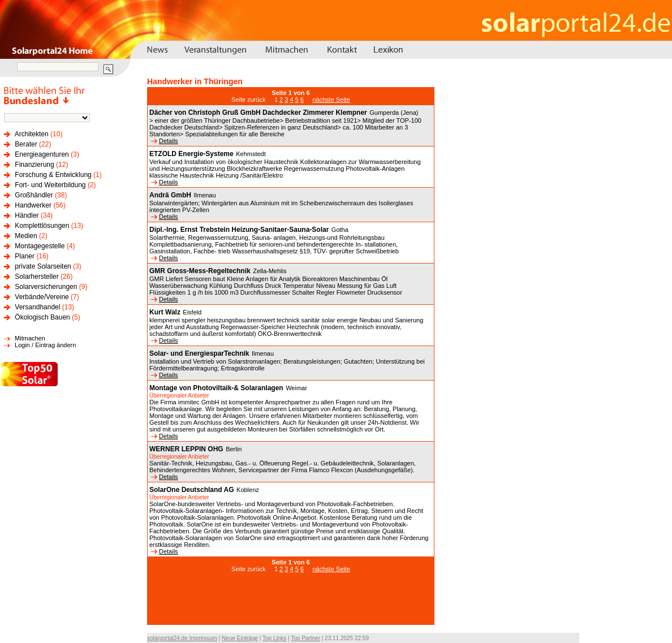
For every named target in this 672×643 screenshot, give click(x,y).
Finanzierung (34, 165)
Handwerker (33, 205)
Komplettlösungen (42, 226)
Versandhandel (37, 307)
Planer (25, 256)
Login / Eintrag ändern (45, 345)
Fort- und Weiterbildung (50, 185)
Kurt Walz (165, 312)
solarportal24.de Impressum (182, 638)
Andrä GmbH (170, 195)
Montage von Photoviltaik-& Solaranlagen (216, 388)
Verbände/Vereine (42, 297)
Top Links (274, 638)
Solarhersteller (36, 277)
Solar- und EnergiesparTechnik (199, 353)
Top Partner (305, 638)
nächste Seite (331, 100)
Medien (26, 236)
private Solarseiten (43, 266)
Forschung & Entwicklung (53, 175)
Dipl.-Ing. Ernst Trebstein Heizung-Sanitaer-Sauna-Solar (239, 230)
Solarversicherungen (46, 287)
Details (165, 141)
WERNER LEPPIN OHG (186, 449)
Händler (27, 215)
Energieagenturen (42, 154)
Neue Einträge (240, 638)
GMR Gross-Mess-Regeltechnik (200, 271)
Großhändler (34, 195)
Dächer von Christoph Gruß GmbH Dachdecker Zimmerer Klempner (258, 113)
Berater (26, 144)
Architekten (32, 134)
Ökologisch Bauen (42, 317)
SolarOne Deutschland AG (192, 490)
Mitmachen (30, 338)
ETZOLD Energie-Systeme (191, 154)
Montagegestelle (40, 246)
